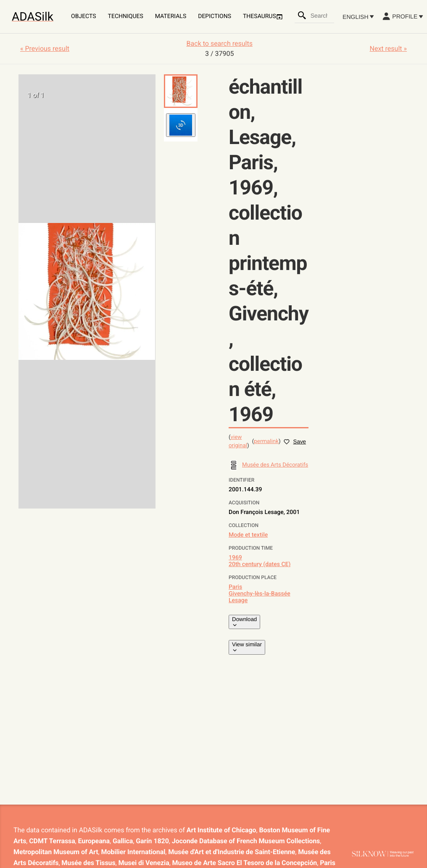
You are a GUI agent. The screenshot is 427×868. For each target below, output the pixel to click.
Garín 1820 (152, 841)
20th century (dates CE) (260, 564)
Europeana (94, 841)
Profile (402, 16)
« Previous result (45, 49)
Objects (84, 16)
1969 (235, 558)
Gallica (123, 841)
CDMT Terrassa (52, 841)
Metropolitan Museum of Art (56, 852)
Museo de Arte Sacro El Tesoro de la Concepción (245, 863)
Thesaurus (263, 17)
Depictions (215, 16)
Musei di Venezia (144, 863)
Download (244, 622)
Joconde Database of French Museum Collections (246, 841)
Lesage (238, 601)
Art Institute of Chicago (221, 830)
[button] (181, 91)
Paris (235, 587)
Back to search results (220, 43)
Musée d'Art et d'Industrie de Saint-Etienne (232, 852)
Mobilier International (133, 852)
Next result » (388, 49)
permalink (266, 442)
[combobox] (322, 16)
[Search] (302, 16)
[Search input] (322, 16)
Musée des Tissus (88, 863)
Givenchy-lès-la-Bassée (260, 594)
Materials (171, 16)
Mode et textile (248, 535)
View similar (247, 647)
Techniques (126, 16)
